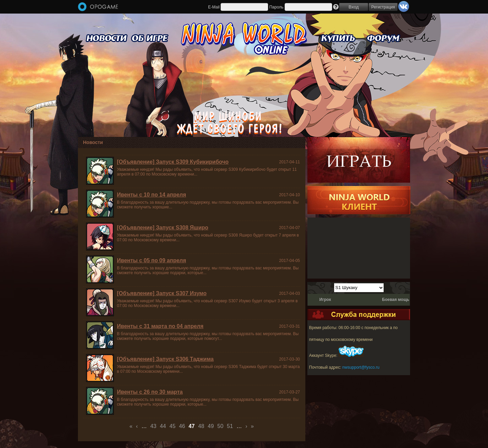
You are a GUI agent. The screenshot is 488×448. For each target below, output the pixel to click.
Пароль (277, 7)
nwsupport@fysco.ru (361, 367)
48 (201, 426)
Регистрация (383, 7)
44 (163, 426)
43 (154, 426)
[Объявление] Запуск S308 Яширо (163, 228)
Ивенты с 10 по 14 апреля (151, 195)
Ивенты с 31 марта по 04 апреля (160, 326)
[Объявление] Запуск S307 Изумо (162, 293)
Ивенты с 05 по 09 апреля (151, 260)
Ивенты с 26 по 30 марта (150, 392)
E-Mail (214, 7)
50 (220, 426)
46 (182, 426)
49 (211, 426)
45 (172, 426)
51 (230, 426)
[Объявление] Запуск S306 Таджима (165, 359)
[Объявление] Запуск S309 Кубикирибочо (173, 162)
